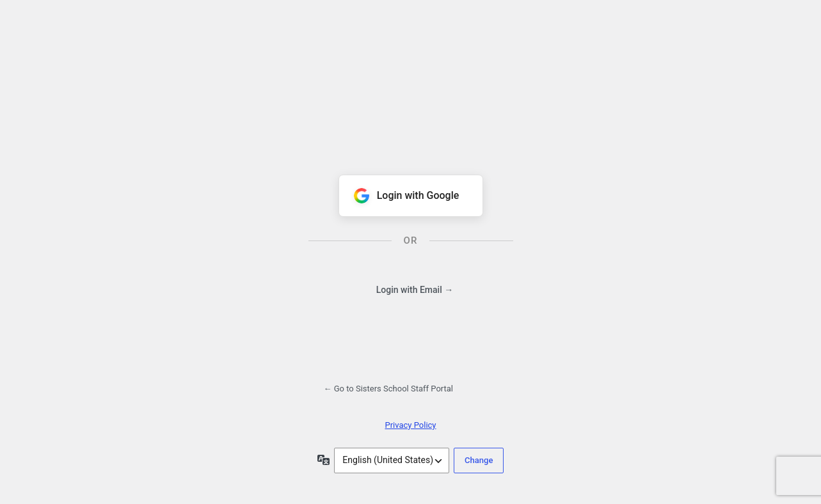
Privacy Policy (410, 425)
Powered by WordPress (411, 82)
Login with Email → (415, 290)
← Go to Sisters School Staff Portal (389, 389)
